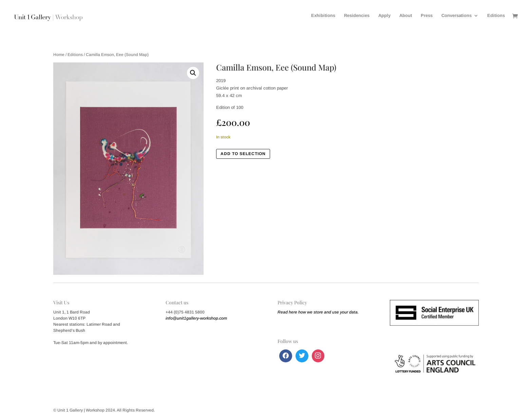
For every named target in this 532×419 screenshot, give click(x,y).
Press (427, 16)
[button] (193, 73)
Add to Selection (243, 154)
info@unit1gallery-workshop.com (196, 318)
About (406, 16)
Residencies (357, 16)
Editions (496, 16)
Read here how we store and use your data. (318, 312)
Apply (384, 16)
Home (59, 55)
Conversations (457, 16)
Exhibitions (323, 16)
